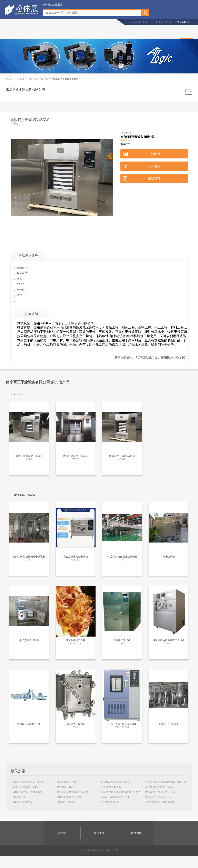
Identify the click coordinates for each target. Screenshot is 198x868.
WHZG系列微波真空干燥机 (116, 797)
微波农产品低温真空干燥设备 (73, 792)
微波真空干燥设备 (22, 802)
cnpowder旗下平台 (138, 22)
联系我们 (99, 833)
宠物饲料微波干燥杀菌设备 (160, 802)
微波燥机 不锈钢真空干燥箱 (160, 792)
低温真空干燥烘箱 (67, 802)
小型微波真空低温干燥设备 (160, 787)
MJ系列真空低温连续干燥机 (28, 792)
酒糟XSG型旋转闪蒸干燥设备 (29, 782)
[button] (96, 69)
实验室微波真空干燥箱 (25, 787)
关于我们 (62, 833)
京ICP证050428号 (109, 850)
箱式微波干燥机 (65, 787)
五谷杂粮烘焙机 (110, 802)
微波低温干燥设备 (39, 79)
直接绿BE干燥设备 (111, 787)
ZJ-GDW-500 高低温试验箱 (115, 782)
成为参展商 (183, 22)
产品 (185, 32)
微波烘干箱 (19, 797)
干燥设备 (20, 79)
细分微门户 (162, 22)
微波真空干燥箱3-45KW (158, 797)
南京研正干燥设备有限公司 (26, 89)
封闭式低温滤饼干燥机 (69, 797)
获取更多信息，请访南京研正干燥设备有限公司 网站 (148, 357)
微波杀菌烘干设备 (67, 782)
